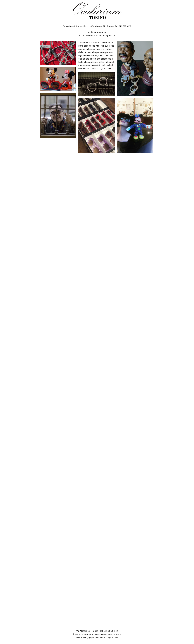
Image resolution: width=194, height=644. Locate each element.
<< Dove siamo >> (97, 32)
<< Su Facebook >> (89, 36)
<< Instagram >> (107, 36)
